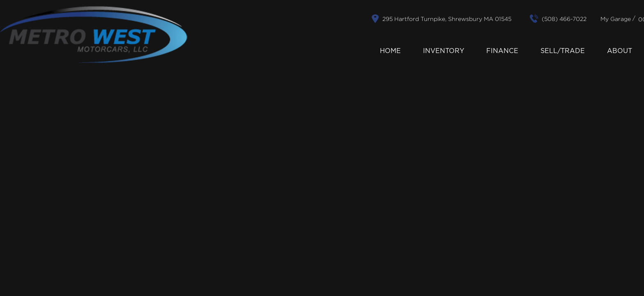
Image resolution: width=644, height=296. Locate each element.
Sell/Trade (563, 51)
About (620, 51)
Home (390, 51)
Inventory (444, 51)
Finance (502, 51)
